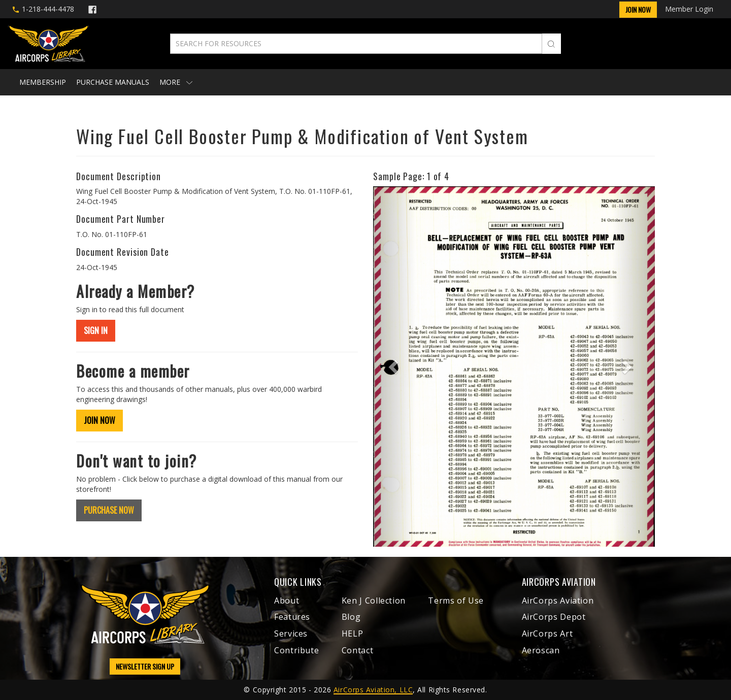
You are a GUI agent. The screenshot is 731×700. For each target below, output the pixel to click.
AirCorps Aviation (558, 601)
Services (291, 634)
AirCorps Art (547, 634)
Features (292, 617)
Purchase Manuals (113, 82)
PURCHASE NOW (109, 510)
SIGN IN (96, 330)
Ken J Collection (374, 601)
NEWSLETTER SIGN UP (145, 666)
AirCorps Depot (554, 617)
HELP (353, 634)
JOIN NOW (99, 420)
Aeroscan (541, 650)
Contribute (296, 650)
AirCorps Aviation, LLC (373, 690)
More (176, 82)
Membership (43, 82)
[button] (394, 366)
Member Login (689, 9)
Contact (357, 650)
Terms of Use (456, 601)
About (287, 601)
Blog (351, 617)
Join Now (638, 9)
